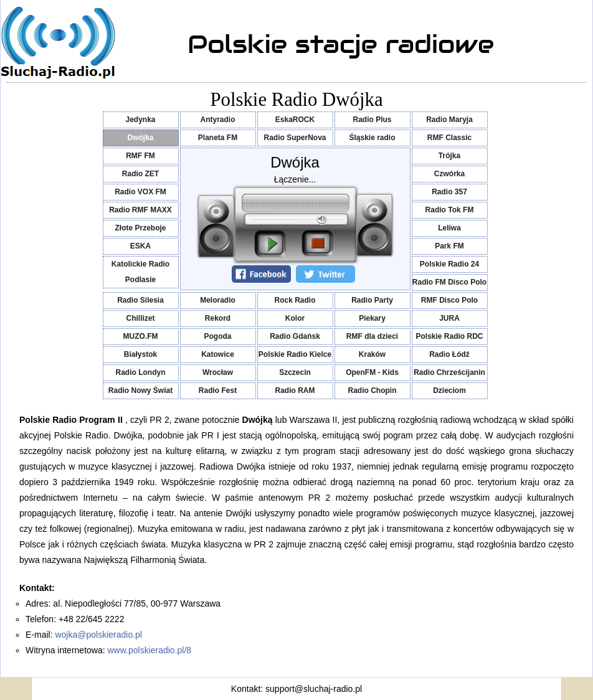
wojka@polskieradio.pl (98, 635)
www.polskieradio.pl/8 (150, 650)
